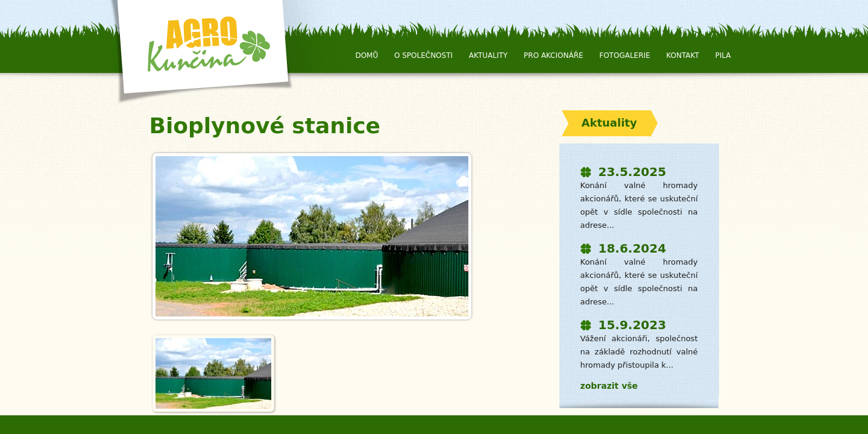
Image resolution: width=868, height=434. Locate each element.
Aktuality (488, 55)
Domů (366, 55)
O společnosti (423, 55)
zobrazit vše (609, 386)
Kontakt (683, 55)
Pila (723, 55)
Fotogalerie (624, 55)
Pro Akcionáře (554, 55)
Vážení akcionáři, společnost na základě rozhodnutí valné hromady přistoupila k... (639, 352)
